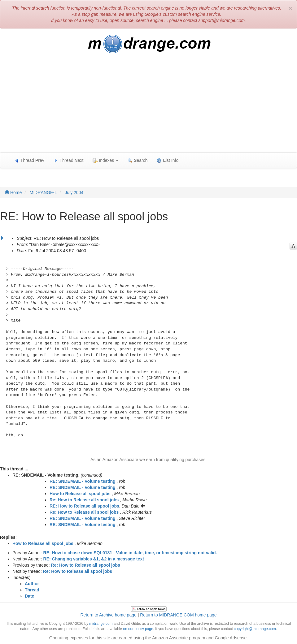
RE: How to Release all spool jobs (84, 506)
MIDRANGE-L (43, 192)
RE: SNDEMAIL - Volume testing (83, 481)
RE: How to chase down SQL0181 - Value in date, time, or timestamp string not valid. (130, 553)
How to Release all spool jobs (80, 494)
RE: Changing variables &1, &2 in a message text (94, 559)
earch (138, 160)
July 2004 (74, 192)
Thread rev (29, 160)
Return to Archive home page (108, 615)
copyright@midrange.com (255, 629)
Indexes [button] (105, 160)
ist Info (168, 160)
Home (13, 192)
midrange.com (101, 624)
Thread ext (69, 160)
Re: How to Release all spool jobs (84, 500)
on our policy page (138, 629)
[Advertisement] (148, 106)
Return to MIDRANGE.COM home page (178, 615)
